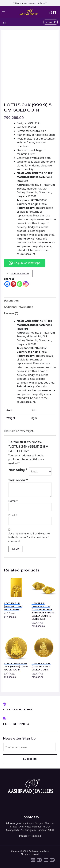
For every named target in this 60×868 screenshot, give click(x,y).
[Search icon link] (5, 23)
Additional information (19, 307)
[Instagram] (50, 12)
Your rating (18, 470)
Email (13, 515)
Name (13, 501)
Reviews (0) (11, 313)
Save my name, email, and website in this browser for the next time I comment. (29, 537)
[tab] (30, 301)
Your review (18, 480)
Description (11, 301)
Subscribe (30, 759)
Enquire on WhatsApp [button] (25, 263)
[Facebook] (54, 12)
